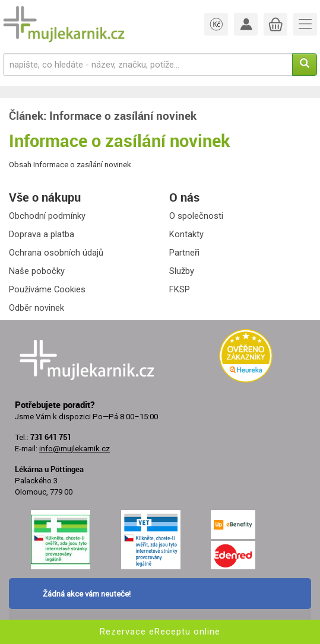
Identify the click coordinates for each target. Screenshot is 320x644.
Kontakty (186, 234)
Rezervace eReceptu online (160, 632)
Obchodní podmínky (47, 216)
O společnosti (196, 216)
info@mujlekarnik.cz (75, 449)
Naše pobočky (37, 271)
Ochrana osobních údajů (56, 253)
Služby (182, 271)
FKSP (180, 289)
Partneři (184, 253)
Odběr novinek (37, 308)
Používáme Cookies (47, 289)
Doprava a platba (42, 234)
